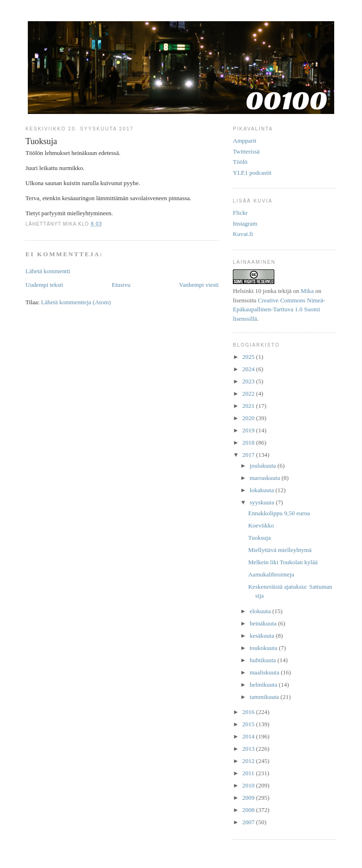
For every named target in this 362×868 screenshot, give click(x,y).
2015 (249, 724)
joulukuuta (264, 466)
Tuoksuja (259, 538)
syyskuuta (263, 502)
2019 (249, 430)
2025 (249, 357)
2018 (249, 442)
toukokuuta (264, 648)
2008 (249, 810)
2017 (249, 455)
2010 (249, 785)
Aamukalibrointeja (271, 574)
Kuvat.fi (243, 234)
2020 (249, 418)
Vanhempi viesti (199, 285)
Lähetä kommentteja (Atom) (76, 302)
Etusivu (121, 285)
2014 (249, 736)
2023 (249, 381)
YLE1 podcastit (252, 173)
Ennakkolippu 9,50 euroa (279, 513)
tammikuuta (265, 697)
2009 (249, 798)
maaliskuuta (265, 672)
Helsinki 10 (247, 291)
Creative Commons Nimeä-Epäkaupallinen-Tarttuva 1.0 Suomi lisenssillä (279, 309)
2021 (249, 406)
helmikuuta (264, 685)
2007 (249, 822)
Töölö (240, 162)
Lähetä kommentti (48, 271)
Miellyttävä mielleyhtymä (280, 550)
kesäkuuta (263, 636)
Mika (307, 291)
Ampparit (245, 141)
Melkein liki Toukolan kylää (283, 562)
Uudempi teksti (44, 285)
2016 (249, 712)
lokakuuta (263, 490)
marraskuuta (266, 478)
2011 (249, 773)
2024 (249, 369)
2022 (249, 393)
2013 (249, 749)
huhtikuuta (264, 660)
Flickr (240, 213)
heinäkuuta (264, 623)
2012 (249, 761)
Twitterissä (246, 151)
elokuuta (261, 611)
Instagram (245, 223)
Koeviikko (261, 525)
